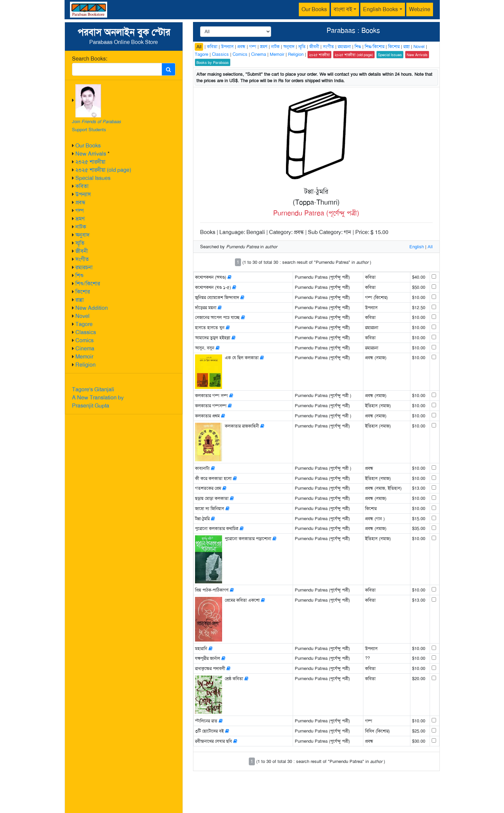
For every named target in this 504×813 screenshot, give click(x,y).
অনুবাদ (82, 235)
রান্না (80, 300)
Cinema (85, 349)
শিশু (79, 275)
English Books (380, 9)
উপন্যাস (83, 194)
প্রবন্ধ (80, 202)
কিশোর (83, 292)
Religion (86, 365)
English (417, 247)
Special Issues (93, 178)
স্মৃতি (80, 243)
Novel (82, 316)
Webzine (420, 9)
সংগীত (82, 259)
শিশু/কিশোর (88, 284)
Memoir (84, 357)
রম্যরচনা (84, 267)
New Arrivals (91, 154)
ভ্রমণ (80, 219)
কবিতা (82, 186)
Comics (85, 340)
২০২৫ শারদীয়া (90, 162)
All (199, 47)
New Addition (92, 308)
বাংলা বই (343, 9)
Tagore (84, 324)
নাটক (81, 227)
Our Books (314, 9)
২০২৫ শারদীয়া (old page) (103, 170)
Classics (86, 332)
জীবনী (82, 251)
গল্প (80, 211)
